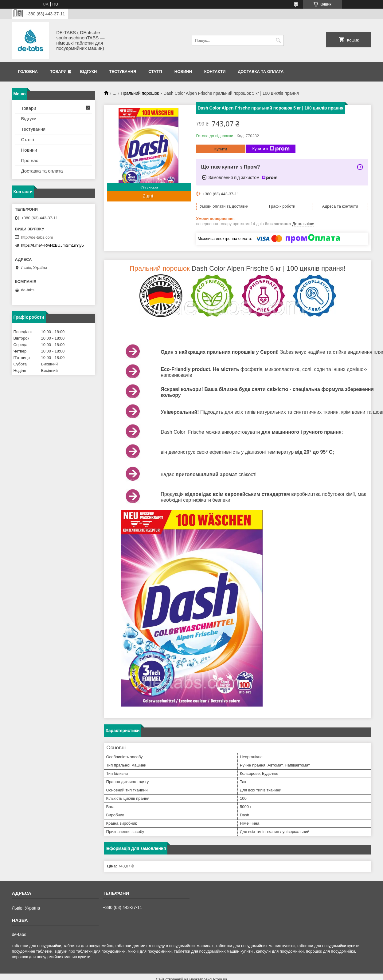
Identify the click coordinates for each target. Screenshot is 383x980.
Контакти (215, 72)
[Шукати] (278, 40)
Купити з (271, 149)
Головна (28, 72)
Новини (183, 72)
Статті (155, 72)
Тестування (123, 72)
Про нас (30, 160)
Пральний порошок (140, 93)
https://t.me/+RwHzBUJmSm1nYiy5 (53, 245)
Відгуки (88, 72)
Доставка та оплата (261, 72)
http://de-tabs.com (37, 237)
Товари (58, 72)
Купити (221, 149)
